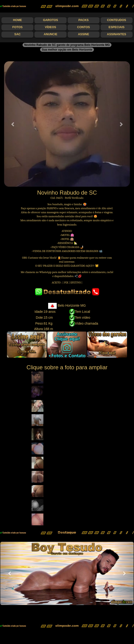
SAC (17, 34)
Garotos (50, 20)
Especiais (117, 27)
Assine (84, 34)
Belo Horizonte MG (67, 305)
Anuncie (50, 34)
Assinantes (117, 34)
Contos (83, 27)
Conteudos (116, 20)
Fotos (17, 27)
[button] (13, 124)
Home (18, 20)
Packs (84, 20)
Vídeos (51, 27)
